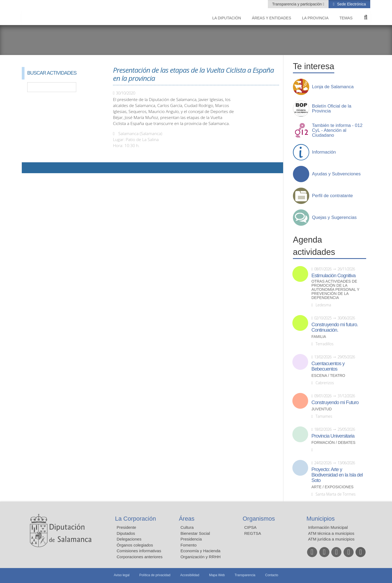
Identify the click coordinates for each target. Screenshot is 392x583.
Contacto (272, 575)
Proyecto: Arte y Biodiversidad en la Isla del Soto (337, 475)
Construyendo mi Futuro (335, 402)
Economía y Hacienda (200, 551)
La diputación (227, 18)
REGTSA (253, 533)
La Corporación (136, 519)
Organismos (259, 519)
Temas (346, 18)
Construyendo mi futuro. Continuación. (335, 327)
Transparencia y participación (298, 4)
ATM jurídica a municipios (331, 539)
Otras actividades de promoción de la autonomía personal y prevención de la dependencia (335, 290)
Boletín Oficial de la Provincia (332, 109)
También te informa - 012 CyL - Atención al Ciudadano (337, 130)
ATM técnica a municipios (331, 533)
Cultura (187, 527)
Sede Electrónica (351, 4)
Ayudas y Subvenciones (336, 174)
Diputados (126, 533)
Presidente (127, 527)
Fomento (189, 545)
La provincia (315, 18)
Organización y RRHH (201, 557)
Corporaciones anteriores (140, 557)
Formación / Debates (333, 443)
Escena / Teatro (328, 376)
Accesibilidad (190, 575)
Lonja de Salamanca (333, 87)
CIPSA (250, 527)
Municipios (321, 519)
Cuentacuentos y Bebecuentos (328, 366)
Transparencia (245, 575)
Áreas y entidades (271, 18)
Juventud (322, 409)
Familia (319, 337)
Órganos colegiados (135, 545)
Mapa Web (217, 575)
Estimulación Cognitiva (333, 276)
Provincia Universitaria (333, 436)
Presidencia (191, 539)
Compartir (29, 168)
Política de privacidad (155, 575)
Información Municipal (328, 527)
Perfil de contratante (332, 196)
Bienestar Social (195, 533)
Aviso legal (122, 575)
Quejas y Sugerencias (334, 218)
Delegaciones (129, 539)
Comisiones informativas (139, 551)
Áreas (187, 519)
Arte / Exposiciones (333, 487)
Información (324, 152)
